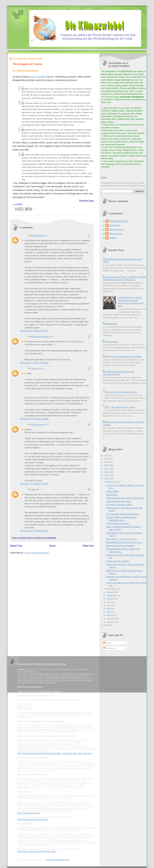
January (110, 622)
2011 (107, 475)
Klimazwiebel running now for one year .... (125, 542)
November (111, 589)
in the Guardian (38, 77)
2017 (107, 456)
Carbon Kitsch (112, 491)
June (109, 605)
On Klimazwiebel (110, 342)
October (110, 592)
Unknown (35, 368)
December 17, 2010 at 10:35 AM (34, 363)
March (110, 615)
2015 (107, 462)
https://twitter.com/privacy (28, 813)
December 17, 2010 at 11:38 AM (34, 419)
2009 (107, 625)
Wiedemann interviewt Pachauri (120, 546)
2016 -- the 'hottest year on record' (120, 407)
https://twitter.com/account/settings (33, 819)
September (112, 595)
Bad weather (112, 495)
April (109, 612)
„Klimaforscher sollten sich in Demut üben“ (125, 498)
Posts (107, 643)
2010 (107, 479)
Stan (33, 489)
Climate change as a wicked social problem (122, 356)
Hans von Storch (117, 229)
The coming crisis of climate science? (121, 392)
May (109, 609)
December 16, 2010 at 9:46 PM (34, 331)
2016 (107, 459)
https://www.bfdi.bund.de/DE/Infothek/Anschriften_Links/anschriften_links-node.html (54, 753)
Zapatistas (65, 155)
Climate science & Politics (118, 561)
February (111, 619)
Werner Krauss (38, 235)
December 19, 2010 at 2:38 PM (34, 531)
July (109, 602)
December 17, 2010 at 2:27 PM (34, 484)
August (110, 599)
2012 (107, 472)
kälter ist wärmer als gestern (119, 501)
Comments (109, 648)
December (111, 482)
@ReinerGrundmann (40, 336)
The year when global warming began (123, 514)
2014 (107, 465)
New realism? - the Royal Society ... (122, 539)
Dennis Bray (115, 225)
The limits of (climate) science (119, 505)
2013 (107, 469)
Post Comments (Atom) (37, 553)
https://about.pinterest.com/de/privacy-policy (37, 851)
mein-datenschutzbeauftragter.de (58, 860)
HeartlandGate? (110, 324)
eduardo (113, 238)
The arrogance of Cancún (27, 64)
